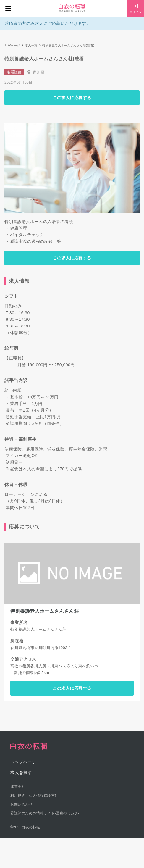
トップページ (23, 762)
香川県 (39, 72)
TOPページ (12, 45)
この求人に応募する (72, 98)
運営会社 (18, 787)
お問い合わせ (21, 804)
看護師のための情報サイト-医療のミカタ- (45, 813)
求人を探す (21, 772)
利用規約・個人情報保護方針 (34, 796)
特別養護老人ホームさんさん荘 (45, 611)
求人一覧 (31, 45)
